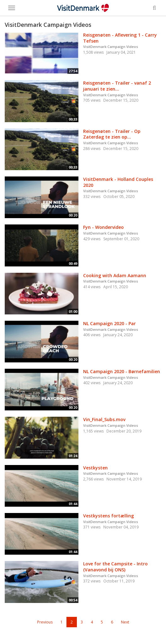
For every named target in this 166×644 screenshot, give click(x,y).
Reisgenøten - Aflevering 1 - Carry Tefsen (120, 38)
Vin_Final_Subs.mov (104, 419)
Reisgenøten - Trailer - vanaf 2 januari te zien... (117, 86)
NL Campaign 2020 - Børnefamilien (122, 371)
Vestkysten (95, 468)
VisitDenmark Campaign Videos (111, 47)
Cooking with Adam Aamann (115, 275)
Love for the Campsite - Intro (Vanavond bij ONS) (115, 567)
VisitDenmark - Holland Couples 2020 (118, 182)
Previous (45, 622)
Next (125, 622)
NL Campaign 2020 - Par (109, 323)
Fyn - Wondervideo (103, 227)
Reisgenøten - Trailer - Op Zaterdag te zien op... (112, 134)
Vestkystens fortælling (109, 516)
